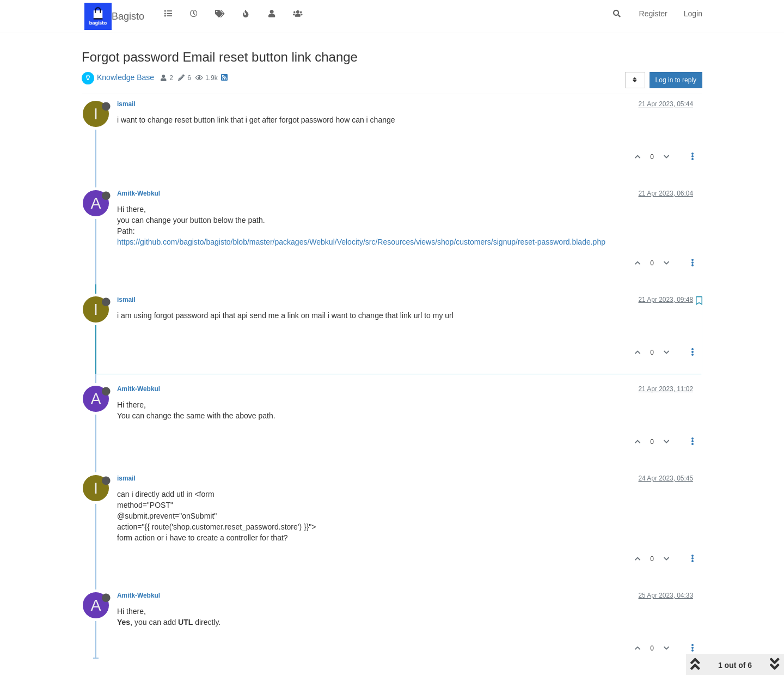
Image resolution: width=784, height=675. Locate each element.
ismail (126, 104)
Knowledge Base (125, 77)
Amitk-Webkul (139, 193)
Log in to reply (676, 80)
